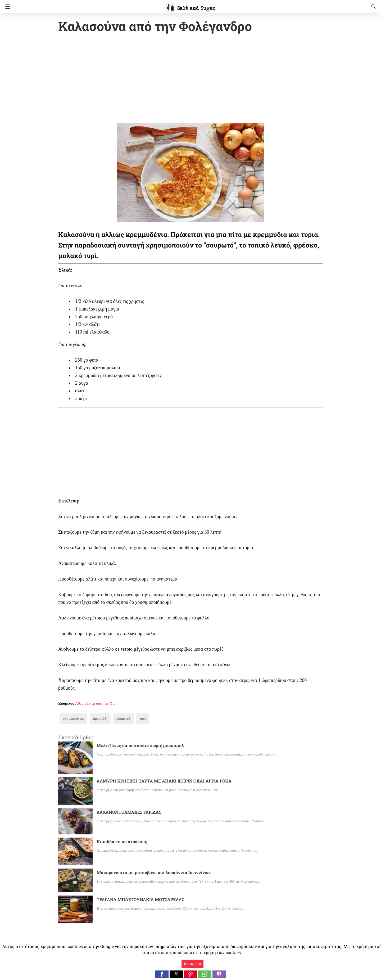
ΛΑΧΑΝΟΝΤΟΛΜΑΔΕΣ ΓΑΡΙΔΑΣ (129, 813)
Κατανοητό (192, 964)
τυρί (134, 719)
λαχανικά (116, 719)
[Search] (372, 6)
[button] (162, 974)
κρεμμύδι (95, 719)
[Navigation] (6, 7)
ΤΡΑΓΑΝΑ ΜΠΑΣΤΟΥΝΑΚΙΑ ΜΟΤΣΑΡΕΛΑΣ (140, 900)
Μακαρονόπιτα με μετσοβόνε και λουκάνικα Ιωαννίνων (146, 873)
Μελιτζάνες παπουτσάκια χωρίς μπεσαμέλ (134, 746)
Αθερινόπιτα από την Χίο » (97, 704)
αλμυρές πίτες (72, 719)
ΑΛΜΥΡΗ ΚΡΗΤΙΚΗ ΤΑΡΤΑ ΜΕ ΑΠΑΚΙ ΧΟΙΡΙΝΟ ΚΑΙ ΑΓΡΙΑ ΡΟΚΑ (163, 781)
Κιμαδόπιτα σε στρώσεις (119, 842)
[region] (190, 79)
